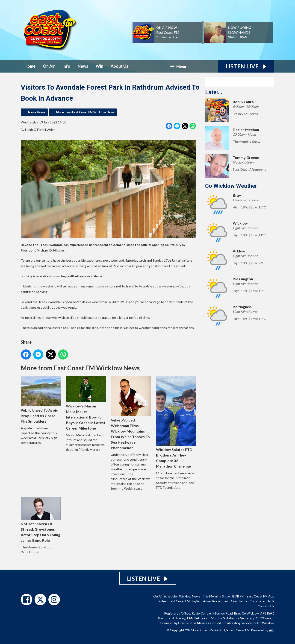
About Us (119, 66)
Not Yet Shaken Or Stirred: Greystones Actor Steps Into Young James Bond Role (41, 520)
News (83, 66)
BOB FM (238, 596)
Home (30, 66)
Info (66, 66)
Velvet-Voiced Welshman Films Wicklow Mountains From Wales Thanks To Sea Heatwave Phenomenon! (131, 413)
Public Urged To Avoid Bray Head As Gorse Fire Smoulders (41, 400)
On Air (49, 66)
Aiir (271, 630)
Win (99, 66)
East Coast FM (168, 32)
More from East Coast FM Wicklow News (85, 112)
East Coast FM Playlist (185, 601)
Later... (214, 92)
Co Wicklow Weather (231, 186)
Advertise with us (216, 601)
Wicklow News (190, 596)
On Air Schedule (165, 596)
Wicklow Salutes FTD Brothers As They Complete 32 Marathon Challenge (176, 422)
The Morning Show (216, 596)
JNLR (271, 601)
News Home (37, 112)
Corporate (257, 601)
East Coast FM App (260, 596)
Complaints (239, 601)
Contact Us (266, 606)
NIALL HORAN (237, 37)
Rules (162, 601)
